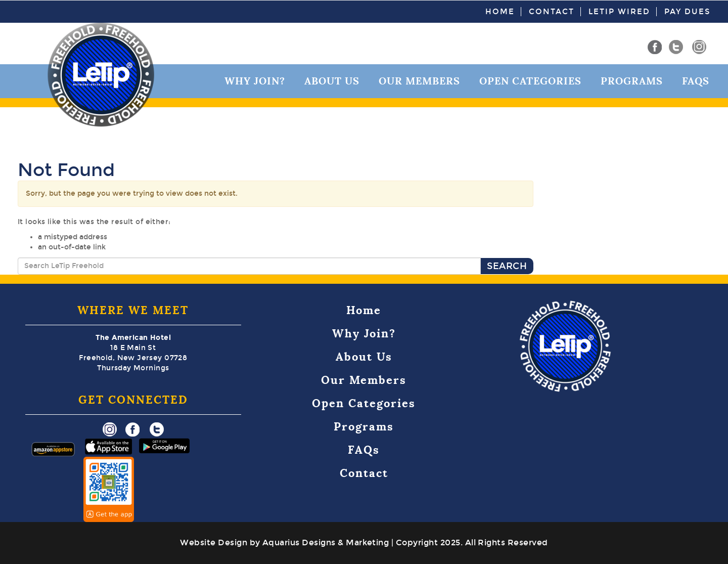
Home (500, 12)
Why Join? (255, 81)
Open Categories (530, 81)
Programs (632, 81)
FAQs (696, 81)
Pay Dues (687, 12)
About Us (332, 81)
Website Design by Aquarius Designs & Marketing (284, 543)
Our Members (419, 81)
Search (507, 266)
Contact (552, 12)
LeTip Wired (619, 12)
